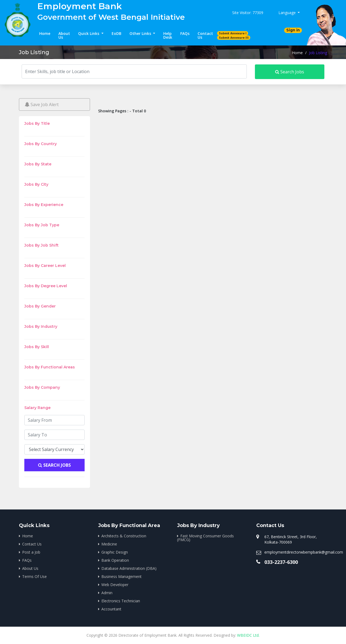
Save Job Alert (42, 104)
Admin (107, 593)
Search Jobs (290, 72)
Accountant (111, 609)
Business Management (122, 576)
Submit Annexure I (233, 33)
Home (45, 33)
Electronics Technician (121, 601)
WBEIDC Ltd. (248, 635)
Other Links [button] (141, 33)
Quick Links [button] (89, 33)
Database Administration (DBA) (129, 568)
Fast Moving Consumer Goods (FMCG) (205, 538)
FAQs (185, 33)
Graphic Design (115, 552)
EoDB (117, 33)
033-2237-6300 (281, 562)
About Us (64, 35)
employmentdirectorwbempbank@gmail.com (304, 552)
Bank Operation (115, 560)
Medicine (109, 544)
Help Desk (168, 35)
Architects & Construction (124, 536)
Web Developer (115, 585)
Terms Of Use (34, 576)
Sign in (293, 30)
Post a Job (31, 552)
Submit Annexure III (234, 38)
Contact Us (205, 35)
